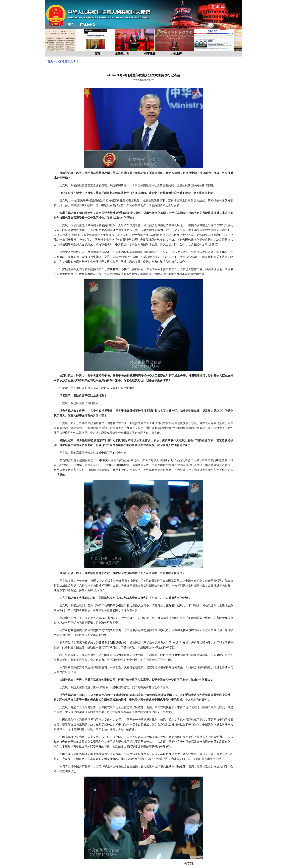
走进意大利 (122, 54)
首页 (97, 54)
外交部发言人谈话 (67, 61)
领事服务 (150, 54)
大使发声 (176, 54)
